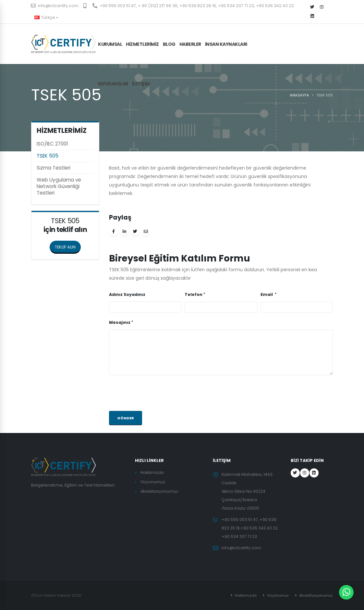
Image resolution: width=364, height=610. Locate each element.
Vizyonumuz (153, 482)
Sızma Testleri (54, 168)
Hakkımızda (152, 472)
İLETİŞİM (141, 84)
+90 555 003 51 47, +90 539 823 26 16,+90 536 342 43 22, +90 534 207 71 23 (251, 528)
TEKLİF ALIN (68, 245)
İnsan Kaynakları (226, 44)
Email (267, 294)
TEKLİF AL (290, 38)
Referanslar (113, 84)
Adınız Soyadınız (127, 294)
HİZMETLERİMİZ (142, 44)
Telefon (194, 294)
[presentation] (158, 393)
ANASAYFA (299, 95)
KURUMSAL (110, 44)
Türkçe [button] (46, 17)
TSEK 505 (48, 156)
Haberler (190, 44)
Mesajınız (120, 322)
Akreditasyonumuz (160, 491)
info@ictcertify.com (55, 6)
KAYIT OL (320, 38)
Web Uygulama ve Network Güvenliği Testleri (59, 186)
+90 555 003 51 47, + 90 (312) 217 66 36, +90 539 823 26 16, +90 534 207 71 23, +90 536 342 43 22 (193, 6)
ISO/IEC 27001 (52, 144)
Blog (169, 44)
